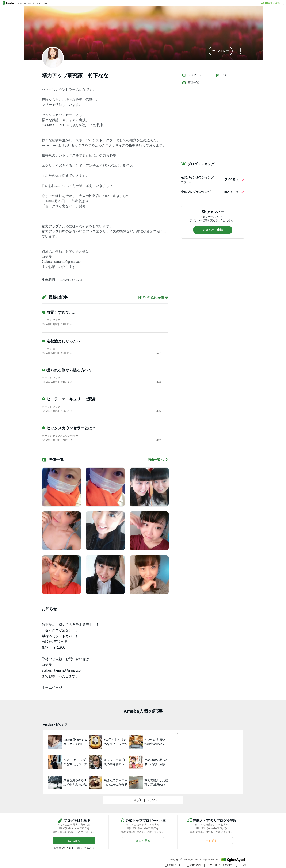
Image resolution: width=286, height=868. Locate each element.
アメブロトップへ (143, 800)
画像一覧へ (158, 460)
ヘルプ (241, 865)
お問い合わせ (175, 865)
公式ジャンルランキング (197, 177)
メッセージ (192, 75)
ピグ (221, 75)
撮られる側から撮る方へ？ (67, 370)
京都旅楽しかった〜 (61, 341)
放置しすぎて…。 (59, 312)
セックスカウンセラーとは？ (69, 428)
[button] (221, 51)
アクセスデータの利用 (218, 865)
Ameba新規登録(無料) (272, 3)
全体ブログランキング (196, 192)
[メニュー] (240, 51)
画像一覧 (190, 83)
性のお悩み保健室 (153, 297)
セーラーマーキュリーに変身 (69, 399)
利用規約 (194, 865)
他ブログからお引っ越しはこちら (73, 848)
